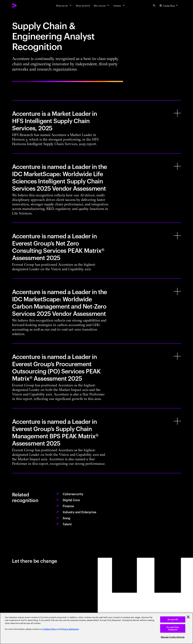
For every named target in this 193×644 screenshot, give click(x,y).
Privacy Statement (70, 629)
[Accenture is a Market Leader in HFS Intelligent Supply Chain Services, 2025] (96, 127)
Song (66, 518)
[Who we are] (102, 5)
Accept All (173, 619)
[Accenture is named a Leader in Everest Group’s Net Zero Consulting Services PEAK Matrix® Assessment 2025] (96, 251)
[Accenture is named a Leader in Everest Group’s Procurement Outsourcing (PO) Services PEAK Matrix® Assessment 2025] (96, 376)
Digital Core (71, 500)
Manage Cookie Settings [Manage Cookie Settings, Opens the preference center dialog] (173, 637)
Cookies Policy (50, 629)
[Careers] (119, 5)
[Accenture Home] (21, 5)
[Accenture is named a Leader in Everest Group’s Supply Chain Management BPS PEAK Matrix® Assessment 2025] (96, 441)
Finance (68, 506)
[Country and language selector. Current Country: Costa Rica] (169, 5)
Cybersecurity (73, 494)
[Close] (188, 617)
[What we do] (64, 5)
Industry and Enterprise (80, 512)
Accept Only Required (173, 628)
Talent (67, 524)
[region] (96, 628)
